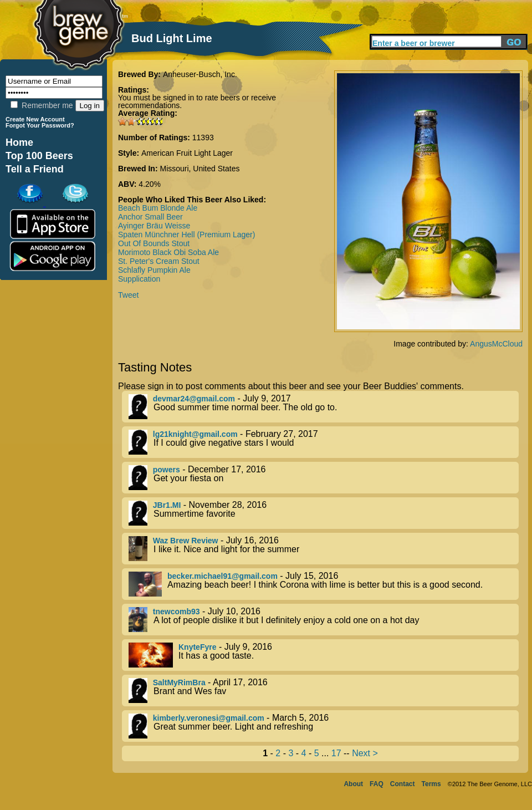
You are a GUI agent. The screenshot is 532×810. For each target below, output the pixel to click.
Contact (403, 784)
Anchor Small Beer (150, 217)
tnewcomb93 (177, 612)
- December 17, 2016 (324, 478)
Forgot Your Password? (40, 125)
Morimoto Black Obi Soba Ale (168, 252)
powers (167, 470)
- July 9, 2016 (324, 655)
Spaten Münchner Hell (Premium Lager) (186, 235)
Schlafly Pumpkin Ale (154, 270)
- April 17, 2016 (324, 691)
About (353, 784)
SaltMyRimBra (179, 682)
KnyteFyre (197, 647)
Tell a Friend (35, 169)
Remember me (42, 105)
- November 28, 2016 (324, 513)
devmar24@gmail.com (194, 399)
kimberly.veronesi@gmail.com (209, 718)
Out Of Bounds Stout (154, 243)
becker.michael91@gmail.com (222, 576)
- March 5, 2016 (324, 726)
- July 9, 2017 (324, 407)
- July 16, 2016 (324, 549)
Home (19, 142)
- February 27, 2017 (324, 442)
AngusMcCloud (496, 344)
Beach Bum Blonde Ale (158, 208)
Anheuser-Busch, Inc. (200, 74)
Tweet (128, 295)
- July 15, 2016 (324, 584)
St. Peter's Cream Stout (159, 261)
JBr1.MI (167, 505)
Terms (431, 784)
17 (336, 753)
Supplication (139, 279)
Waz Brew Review (186, 541)
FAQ (377, 784)
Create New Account (35, 119)
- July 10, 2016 (324, 620)
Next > (365, 753)
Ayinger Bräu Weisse (154, 226)
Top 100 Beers (39, 156)
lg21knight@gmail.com (195, 434)
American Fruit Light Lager (187, 153)
